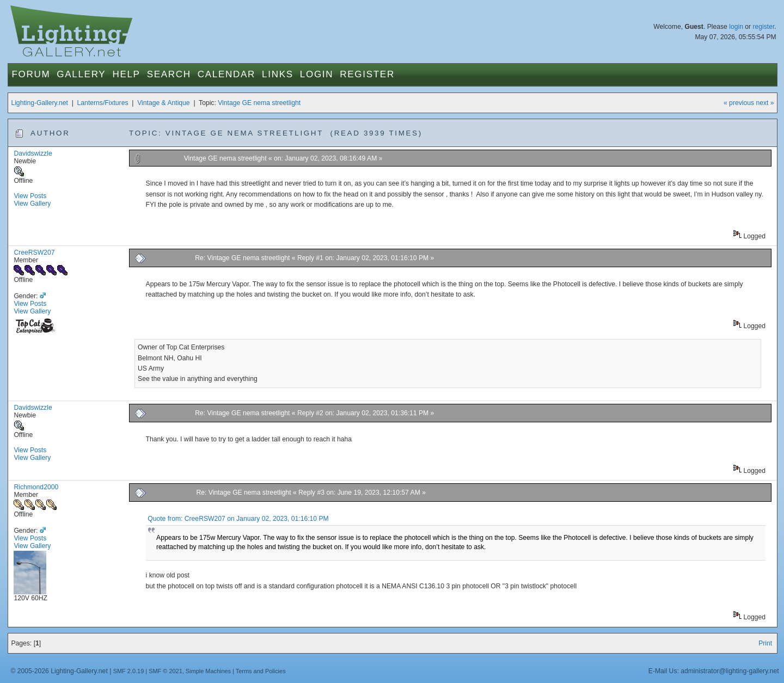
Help (126, 74)
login (736, 27)
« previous (739, 103)
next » (765, 103)
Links (278, 74)
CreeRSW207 (34, 253)
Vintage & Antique (163, 103)
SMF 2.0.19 (129, 671)
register (763, 27)
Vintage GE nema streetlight (259, 103)
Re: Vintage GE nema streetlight (243, 258)
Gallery (81, 74)
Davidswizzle (33, 153)
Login (317, 74)
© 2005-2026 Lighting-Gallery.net (59, 671)
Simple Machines (208, 671)
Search (169, 74)
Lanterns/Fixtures (103, 103)
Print (765, 643)
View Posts (30, 196)
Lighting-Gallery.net (39, 103)
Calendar (226, 74)
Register (367, 74)
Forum (31, 74)
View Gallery (32, 204)
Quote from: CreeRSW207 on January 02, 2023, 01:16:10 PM (238, 519)
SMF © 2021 (166, 671)
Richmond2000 (36, 487)
